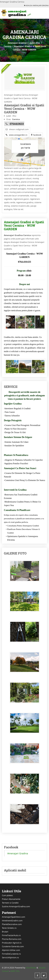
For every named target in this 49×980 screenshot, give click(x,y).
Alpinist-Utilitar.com (11, 950)
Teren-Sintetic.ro (9, 928)
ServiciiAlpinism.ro (10, 957)
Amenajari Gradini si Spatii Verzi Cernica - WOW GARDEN (24, 226)
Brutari (5, 932)
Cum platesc (7, 895)
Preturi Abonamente (11, 899)
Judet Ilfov (35, 43)
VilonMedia (31, 968)
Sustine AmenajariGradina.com (16, 906)
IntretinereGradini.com (12, 921)
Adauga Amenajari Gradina (36, 5)
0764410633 (17, 124)
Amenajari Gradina (17, 43)
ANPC (13, 971)
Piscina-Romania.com (12, 939)
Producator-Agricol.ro (12, 943)
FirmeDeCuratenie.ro (11, 954)
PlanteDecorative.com (12, 924)
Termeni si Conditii (10, 903)
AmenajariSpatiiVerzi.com (14, 917)
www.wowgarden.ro (16, 135)
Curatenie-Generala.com (13, 946)
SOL (18, 971)
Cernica (8, 46)
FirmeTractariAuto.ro (11, 935)
